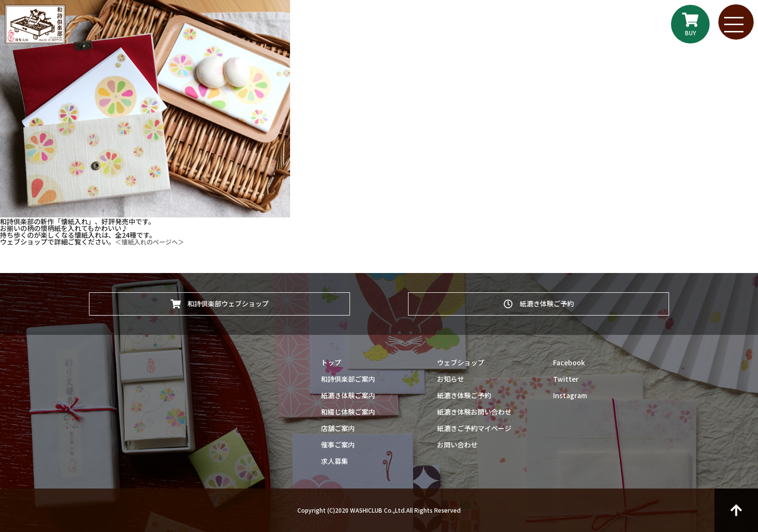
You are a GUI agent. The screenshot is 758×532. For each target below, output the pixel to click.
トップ (331, 362)
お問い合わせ (457, 445)
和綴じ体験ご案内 (348, 412)
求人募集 (335, 461)
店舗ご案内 (338, 428)
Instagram (570, 395)
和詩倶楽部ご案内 (348, 379)
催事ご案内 (338, 445)
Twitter (566, 379)
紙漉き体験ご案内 (348, 395)
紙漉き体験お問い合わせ (474, 412)
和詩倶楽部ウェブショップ (220, 302)
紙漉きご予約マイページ (474, 428)
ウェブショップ (461, 362)
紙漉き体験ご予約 (539, 302)
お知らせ (451, 379)
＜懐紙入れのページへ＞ (152, 242)
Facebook (569, 362)
